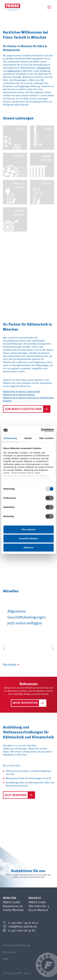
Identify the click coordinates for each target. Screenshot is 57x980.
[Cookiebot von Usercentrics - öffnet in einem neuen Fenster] (41, 430)
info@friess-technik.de (23, 926)
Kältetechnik (14, 71)
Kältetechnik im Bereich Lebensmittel (22, 391)
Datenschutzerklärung (17, 945)
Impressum (10, 952)
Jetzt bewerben (19, 795)
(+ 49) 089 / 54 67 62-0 (23, 922)
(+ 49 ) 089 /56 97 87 (22, 930)
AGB (6, 959)
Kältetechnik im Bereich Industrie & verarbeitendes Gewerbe (28, 399)
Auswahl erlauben (28, 538)
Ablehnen (28, 547)
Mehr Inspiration (28, 703)
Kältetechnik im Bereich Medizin (19, 394)
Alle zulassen (28, 529)
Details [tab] (28, 438)
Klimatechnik (44, 68)
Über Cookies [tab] (46, 438)
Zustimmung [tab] (10, 438)
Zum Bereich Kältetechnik (26, 409)
